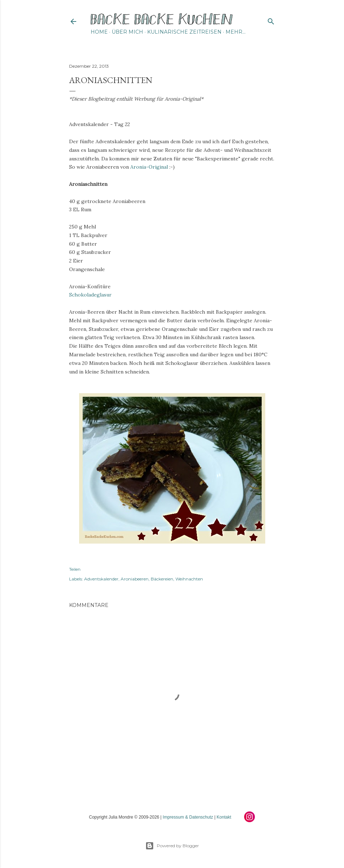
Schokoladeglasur (90, 295)
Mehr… (236, 32)
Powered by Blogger (172, 846)
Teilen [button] (75, 569)
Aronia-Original (149, 167)
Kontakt (224, 817)
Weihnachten (189, 579)
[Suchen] (271, 20)
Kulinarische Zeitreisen (184, 32)
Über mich (127, 32)
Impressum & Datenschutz (188, 817)
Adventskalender (101, 579)
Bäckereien (162, 579)
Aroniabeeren (135, 579)
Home (99, 32)
